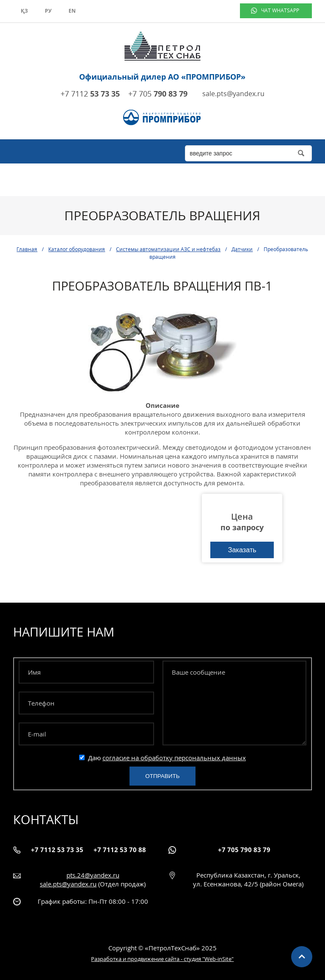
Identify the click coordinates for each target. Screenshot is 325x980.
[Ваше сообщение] (234, 703)
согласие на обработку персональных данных (174, 758)
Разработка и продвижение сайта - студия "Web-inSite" (162, 959)
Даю (162, 758)
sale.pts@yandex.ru (233, 94)
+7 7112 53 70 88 (120, 850)
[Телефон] (86, 703)
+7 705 (158, 94)
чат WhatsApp (280, 10)
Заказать (242, 550)
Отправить (162, 776)
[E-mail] (86, 734)
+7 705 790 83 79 (244, 850)
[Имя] (86, 672)
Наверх (302, 957)
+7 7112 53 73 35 (57, 850)
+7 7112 (90, 94)
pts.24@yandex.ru (93, 875)
